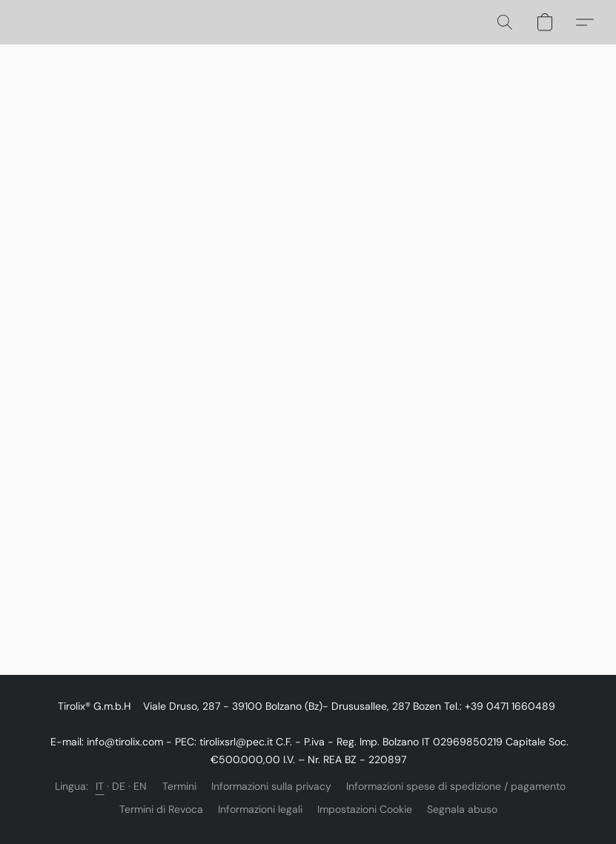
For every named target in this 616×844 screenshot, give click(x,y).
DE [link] (119, 786)
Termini (179, 786)
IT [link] (100, 786)
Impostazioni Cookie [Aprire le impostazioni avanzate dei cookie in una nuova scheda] (365, 809)
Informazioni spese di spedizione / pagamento (456, 786)
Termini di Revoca (161, 809)
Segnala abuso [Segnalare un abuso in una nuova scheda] (462, 809)
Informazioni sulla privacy (271, 786)
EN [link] (140, 786)
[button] (505, 22)
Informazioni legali (260, 809)
